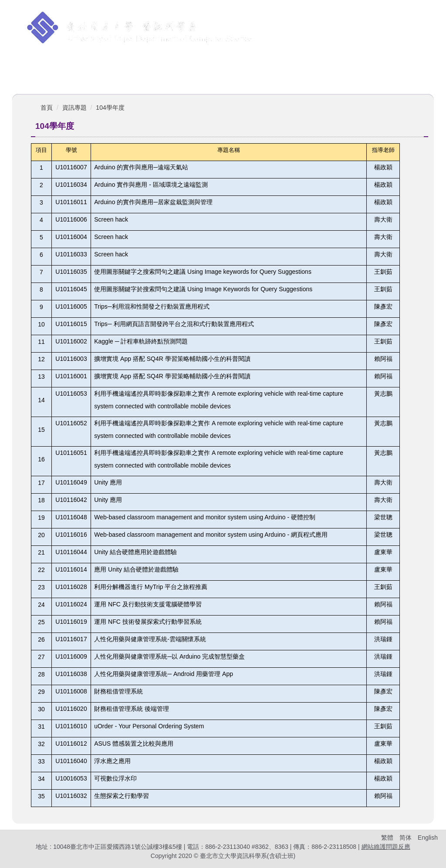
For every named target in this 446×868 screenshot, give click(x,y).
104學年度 (110, 108)
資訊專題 (74, 108)
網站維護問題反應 (386, 847)
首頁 (47, 108)
